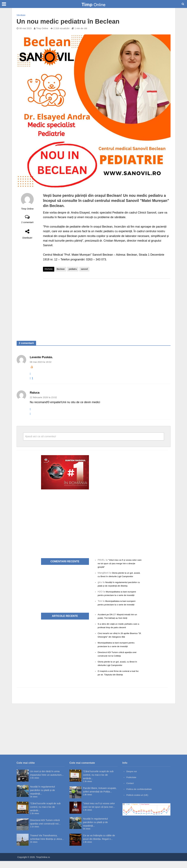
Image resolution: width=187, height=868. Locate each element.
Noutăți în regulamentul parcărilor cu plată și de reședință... (43, 797)
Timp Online (42, 28)
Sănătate (21, 15)
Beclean (61, 269)
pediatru (73, 269)
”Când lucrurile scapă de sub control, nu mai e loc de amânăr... (45, 814)
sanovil (84, 269)
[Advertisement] (107, 307)
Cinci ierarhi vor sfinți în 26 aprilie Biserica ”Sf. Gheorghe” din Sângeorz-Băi (118, 640)
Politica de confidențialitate (141, 796)
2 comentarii (27, 222)
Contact (130, 790)
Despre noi (132, 778)
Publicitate (132, 784)
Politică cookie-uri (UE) (139, 802)
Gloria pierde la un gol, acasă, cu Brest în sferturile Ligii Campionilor (117, 576)
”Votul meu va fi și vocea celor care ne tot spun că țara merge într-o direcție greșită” (119, 563)
